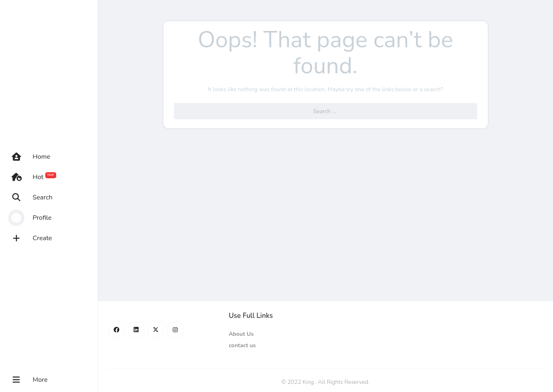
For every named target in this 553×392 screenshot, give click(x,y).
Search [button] (30, 197)
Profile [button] (30, 218)
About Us (241, 334)
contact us (242, 345)
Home (29, 157)
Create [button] (30, 238)
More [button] (28, 380)
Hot (32, 177)
